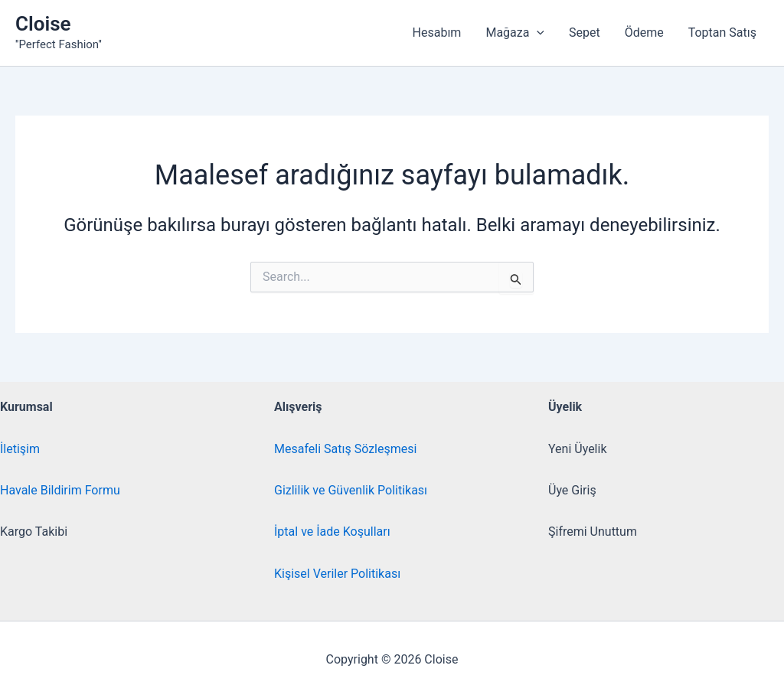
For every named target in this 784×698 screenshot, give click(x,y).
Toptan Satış (722, 33)
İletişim (20, 449)
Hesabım (437, 33)
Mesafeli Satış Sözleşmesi (345, 449)
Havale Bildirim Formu (60, 490)
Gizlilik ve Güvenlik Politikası (351, 490)
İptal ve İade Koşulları (332, 532)
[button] (537, 33)
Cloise (43, 24)
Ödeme (644, 33)
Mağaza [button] (515, 33)
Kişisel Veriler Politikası (337, 574)
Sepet (585, 33)
